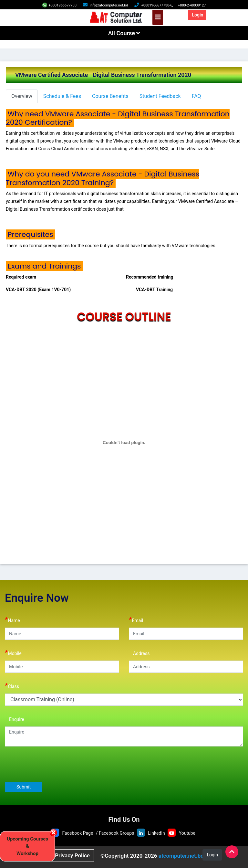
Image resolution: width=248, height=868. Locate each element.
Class (12, 686)
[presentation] (54, 764)
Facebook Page (77, 833)
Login (197, 15)
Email (136, 620)
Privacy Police (72, 855)
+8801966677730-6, (157, 5)
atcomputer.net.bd (181, 856)
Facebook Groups (116, 833)
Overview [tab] (22, 96)
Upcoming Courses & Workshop (27, 846)
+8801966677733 (60, 5)
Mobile (13, 653)
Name (12, 620)
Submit (24, 787)
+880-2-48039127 (192, 5)
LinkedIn (156, 833)
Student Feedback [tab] (160, 96)
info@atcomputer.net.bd (109, 5)
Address (139, 653)
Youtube (187, 833)
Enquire (15, 719)
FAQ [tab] (196, 96)
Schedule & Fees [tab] (62, 96)
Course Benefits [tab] (110, 96)
